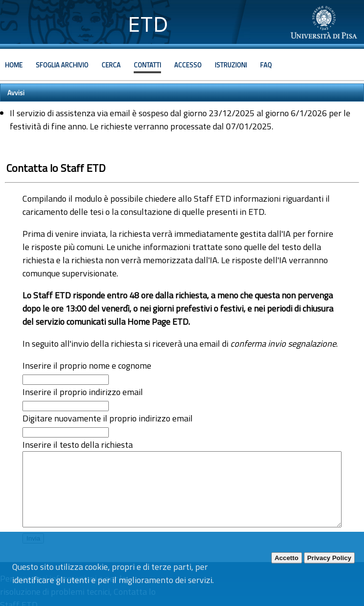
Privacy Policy (329, 558)
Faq (266, 65)
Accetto (287, 558)
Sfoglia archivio (62, 65)
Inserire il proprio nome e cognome (87, 366)
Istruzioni (231, 65)
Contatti (147, 65)
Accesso (188, 65)
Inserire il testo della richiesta (78, 445)
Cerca (111, 65)
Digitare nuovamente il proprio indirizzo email (108, 418)
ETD (148, 24)
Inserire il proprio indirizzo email (83, 392)
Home (14, 65)
